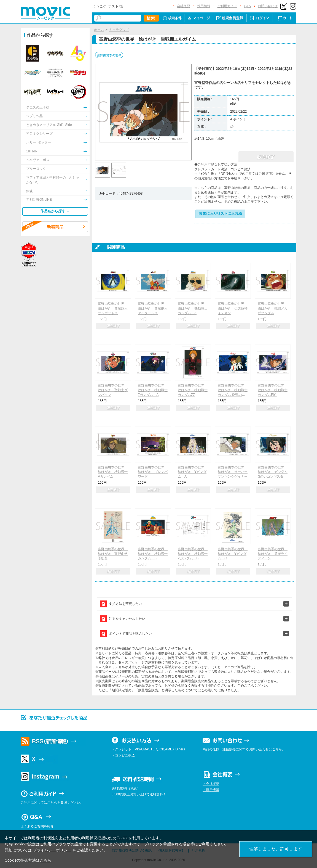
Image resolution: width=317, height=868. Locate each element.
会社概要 (184, 6)
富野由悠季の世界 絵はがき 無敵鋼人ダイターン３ (153, 308)
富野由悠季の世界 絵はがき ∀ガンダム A (193, 472)
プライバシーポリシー (52, 850)
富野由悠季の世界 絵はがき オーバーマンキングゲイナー (233, 472)
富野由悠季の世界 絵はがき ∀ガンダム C (233, 554)
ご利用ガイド (227, 6)
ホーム (99, 30)
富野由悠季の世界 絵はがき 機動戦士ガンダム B (153, 554)
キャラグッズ (119, 30)
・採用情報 (211, 790)
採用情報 (204, 6)
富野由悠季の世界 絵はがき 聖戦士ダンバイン (113, 390)
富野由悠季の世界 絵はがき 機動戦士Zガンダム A (153, 390)
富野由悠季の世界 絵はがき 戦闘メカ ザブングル (273, 308)
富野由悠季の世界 (109, 55)
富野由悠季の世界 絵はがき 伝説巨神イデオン (233, 308)
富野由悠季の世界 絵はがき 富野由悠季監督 (113, 554)
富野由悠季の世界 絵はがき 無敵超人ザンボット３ (113, 308)
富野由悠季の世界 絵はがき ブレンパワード (153, 472)
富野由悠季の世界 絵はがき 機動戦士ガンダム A (193, 308)
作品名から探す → (55, 211)
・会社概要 (211, 784)
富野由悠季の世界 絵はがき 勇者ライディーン (273, 554)
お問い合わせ (268, 6)
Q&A (247, 6)
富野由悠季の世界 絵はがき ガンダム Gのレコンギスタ (273, 472)
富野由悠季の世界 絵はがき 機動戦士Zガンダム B (193, 554)
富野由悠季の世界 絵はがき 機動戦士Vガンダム (113, 472)
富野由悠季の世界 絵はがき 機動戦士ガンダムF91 (273, 390)
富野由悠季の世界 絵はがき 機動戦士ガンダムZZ (193, 390)
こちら (45, 860)
